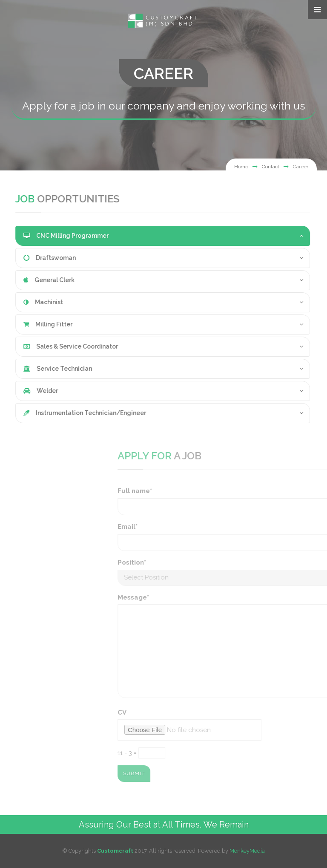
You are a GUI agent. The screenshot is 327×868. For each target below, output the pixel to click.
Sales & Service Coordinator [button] (59, 346)
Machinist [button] (31, 302)
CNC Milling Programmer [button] (54, 236)
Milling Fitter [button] (36, 324)
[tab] (151, 236)
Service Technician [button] (46, 369)
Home (241, 167)
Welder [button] (29, 391)
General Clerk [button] (37, 280)
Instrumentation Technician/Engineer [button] (73, 413)
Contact (271, 167)
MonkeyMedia (247, 851)
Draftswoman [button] (38, 258)
